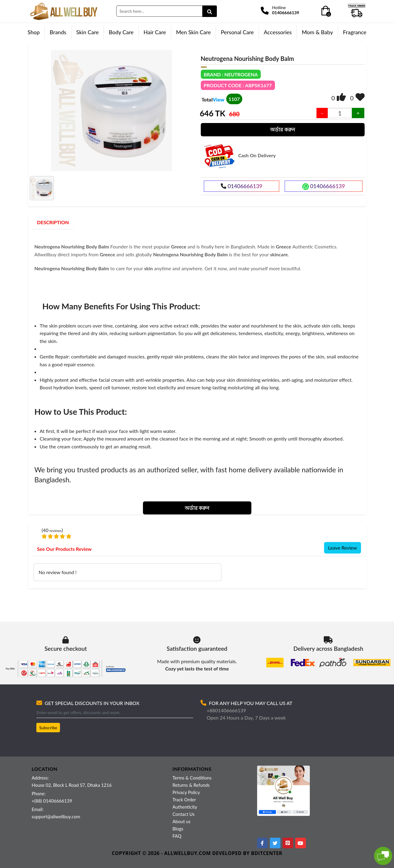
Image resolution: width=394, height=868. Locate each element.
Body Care (121, 32)
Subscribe (48, 728)
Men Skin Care (193, 32)
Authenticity (185, 807)
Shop (34, 32)
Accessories (278, 32)
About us (182, 821)
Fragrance (354, 32)
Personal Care (237, 32)
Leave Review (342, 548)
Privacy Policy (186, 792)
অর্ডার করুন (282, 130)
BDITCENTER (267, 853)
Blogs (178, 829)
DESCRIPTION (53, 222)
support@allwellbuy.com (56, 816)
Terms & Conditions (192, 778)
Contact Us (184, 814)
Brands (58, 32)
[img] (341, 97)
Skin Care (88, 32)
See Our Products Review (64, 549)
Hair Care (155, 32)
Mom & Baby (317, 32)
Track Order (184, 800)
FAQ (177, 836)
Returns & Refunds (191, 785)
